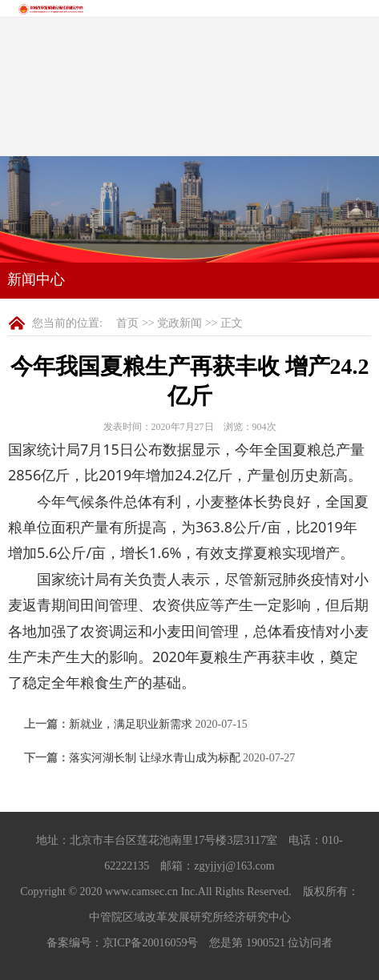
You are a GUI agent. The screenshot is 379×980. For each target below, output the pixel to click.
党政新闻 (179, 323)
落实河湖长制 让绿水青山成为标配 (155, 758)
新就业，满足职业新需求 (131, 724)
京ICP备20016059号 (151, 943)
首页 (127, 323)
